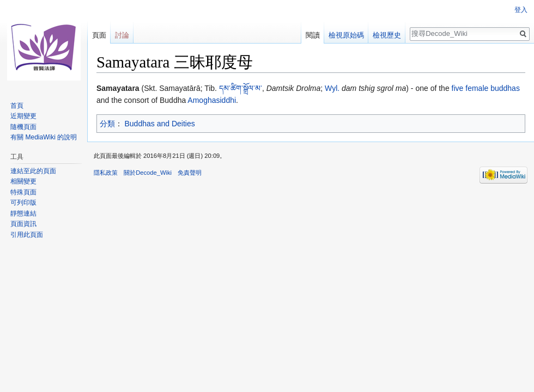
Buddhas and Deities (160, 124)
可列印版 (23, 203)
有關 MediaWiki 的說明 (44, 137)
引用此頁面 (27, 235)
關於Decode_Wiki (148, 173)
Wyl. (332, 88)
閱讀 (313, 35)
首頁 (17, 106)
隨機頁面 (23, 127)
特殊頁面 (23, 192)
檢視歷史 (387, 35)
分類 (107, 124)
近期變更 (23, 116)
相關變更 (23, 181)
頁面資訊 (23, 224)
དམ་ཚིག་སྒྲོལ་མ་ (241, 88)
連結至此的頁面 (33, 171)
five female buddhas (486, 88)
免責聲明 (190, 173)
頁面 (99, 35)
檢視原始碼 (346, 35)
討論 (122, 35)
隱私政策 (106, 173)
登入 (521, 10)
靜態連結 (23, 213)
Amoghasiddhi (212, 100)
